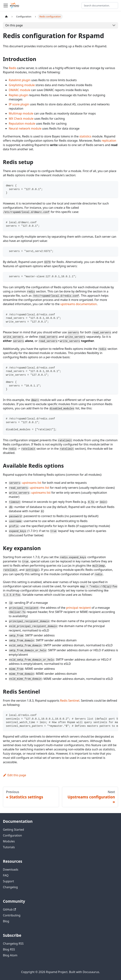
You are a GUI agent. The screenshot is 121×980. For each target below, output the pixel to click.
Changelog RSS (13, 944)
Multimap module (21, 113)
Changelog (10, 887)
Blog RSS (9, 949)
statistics (85, 136)
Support (8, 881)
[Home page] (6, 17)
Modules (9, 841)
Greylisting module (22, 85)
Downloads (11, 870)
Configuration (12, 835)
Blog (6, 921)
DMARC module (20, 90)
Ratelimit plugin (20, 80)
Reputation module (22, 124)
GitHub (9, 909)
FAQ (6, 875)
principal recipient (79, 608)
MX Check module (21, 119)
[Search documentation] (100, 5)
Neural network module (25, 128)
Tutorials (9, 847)
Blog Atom (10, 955)
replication (109, 141)
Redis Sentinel (70, 701)
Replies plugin (18, 95)
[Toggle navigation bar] (6, 5)
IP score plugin (19, 104)
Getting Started (13, 830)
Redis (13, 68)
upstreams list (32, 483)
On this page (14, 25)
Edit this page (15, 775)
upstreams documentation (79, 304)
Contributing (12, 915)
